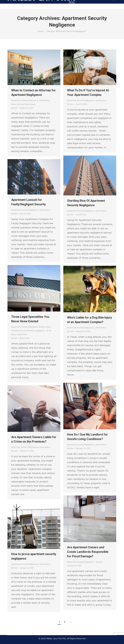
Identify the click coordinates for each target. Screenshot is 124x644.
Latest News (44, 100)
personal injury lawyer (26, 104)
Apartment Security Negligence (25, 100)
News (14, 104)
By (14, 108)
